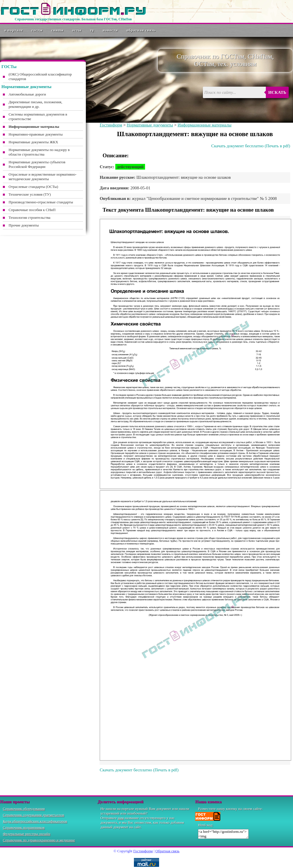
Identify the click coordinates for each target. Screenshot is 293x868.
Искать (277, 92)
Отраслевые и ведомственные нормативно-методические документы (42, 177)
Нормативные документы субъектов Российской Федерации (37, 164)
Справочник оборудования (24, 809)
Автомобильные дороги (27, 94)
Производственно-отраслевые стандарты (41, 202)
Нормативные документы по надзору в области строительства (39, 152)
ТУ (92, 30)
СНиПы (57, 30)
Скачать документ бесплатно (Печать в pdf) (251, 146)
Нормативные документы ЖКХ (33, 142)
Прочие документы (24, 225)
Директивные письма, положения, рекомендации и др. (35, 104)
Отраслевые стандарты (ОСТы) (33, 187)
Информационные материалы (205, 125)
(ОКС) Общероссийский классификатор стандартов (40, 77)
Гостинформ (111, 125)
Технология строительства (29, 218)
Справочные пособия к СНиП (32, 210)
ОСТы (77, 30)
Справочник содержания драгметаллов (33, 815)
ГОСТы (37, 30)
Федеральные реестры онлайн (27, 834)
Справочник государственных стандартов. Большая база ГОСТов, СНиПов (73, 19)
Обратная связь (141, 30)
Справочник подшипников (24, 828)
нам (121, 818)
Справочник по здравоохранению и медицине (39, 840)
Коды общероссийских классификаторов (35, 821)
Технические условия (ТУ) (30, 194)
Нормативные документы (150, 125)
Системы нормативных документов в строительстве (38, 117)
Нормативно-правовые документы (36, 134)
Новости (110, 30)
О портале (14, 30)
